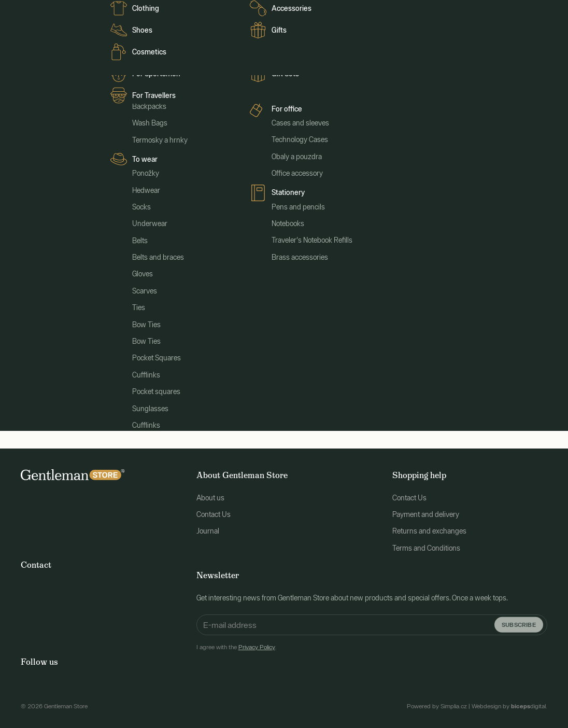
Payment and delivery (426, 511)
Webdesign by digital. (509, 703)
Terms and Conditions (426, 544)
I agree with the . (237, 643)
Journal (159, 11)
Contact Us (214, 511)
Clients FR (122, 11)
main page (365, 302)
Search (377, 374)
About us (210, 494)
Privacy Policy (257, 643)
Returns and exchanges (429, 527)
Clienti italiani (200, 11)
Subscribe (519, 620)
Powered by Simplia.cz (437, 703)
